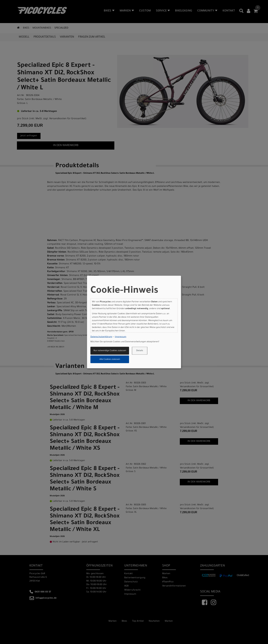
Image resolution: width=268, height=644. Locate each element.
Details (140, 351)
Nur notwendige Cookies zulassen (110, 351)
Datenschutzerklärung (101, 337)
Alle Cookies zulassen (110, 359)
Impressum (121, 337)
